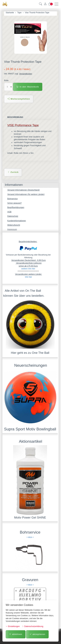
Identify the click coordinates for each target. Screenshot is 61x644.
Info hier (28, 277)
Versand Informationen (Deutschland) (24, 190)
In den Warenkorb (28, 87)
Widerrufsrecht (14, 225)
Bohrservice (12, 199)
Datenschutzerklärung (33, 626)
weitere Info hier (28, 269)
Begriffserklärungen (16, 207)
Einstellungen (13, 626)
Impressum (12, 229)
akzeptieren (37, 634)
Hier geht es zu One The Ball (30, 353)
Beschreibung (15, 117)
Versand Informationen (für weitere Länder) (26, 194)
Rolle (6, 81)
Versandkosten (25, 74)
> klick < (30, 537)
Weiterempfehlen (19, 99)
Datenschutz (13, 216)
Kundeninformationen (17, 221)
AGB (9, 212)
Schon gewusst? (14, 203)
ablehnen (16, 634)
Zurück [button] (13, 172)
